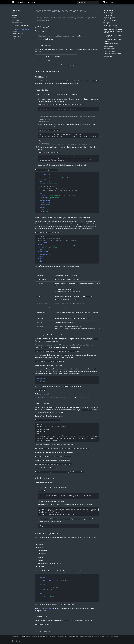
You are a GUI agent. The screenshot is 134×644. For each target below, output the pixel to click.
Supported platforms (110, 18)
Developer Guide (21, 36)
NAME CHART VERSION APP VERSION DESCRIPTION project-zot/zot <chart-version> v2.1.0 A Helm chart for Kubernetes (69, 135)
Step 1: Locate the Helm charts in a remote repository (113, 26)
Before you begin (108, 13)
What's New (15, 15)
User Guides (21, 20)
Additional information (112, 44)
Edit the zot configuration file (112, 54)
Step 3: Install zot (109, 46)
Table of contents (108, 10)
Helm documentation (47, 398)
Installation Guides (21, 23)
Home (13, 13)
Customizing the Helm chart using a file (113, 40)
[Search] (88, 2)
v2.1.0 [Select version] (33, 2)
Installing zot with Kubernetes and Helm (21, 30)
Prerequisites (108, 15)
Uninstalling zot (108, 56)
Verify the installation (110, 51)
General (21, 18)
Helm (40, 39)
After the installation (109, 49)
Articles (21, 39)
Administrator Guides (21, 34)
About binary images (110, 20)
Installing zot (106, 23)
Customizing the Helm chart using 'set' (113, 36)
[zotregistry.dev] (13, 2)
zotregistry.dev (16, 10)
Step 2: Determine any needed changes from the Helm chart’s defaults (113, 31)
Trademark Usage (114, 637)
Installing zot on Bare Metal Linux (21, 26)
